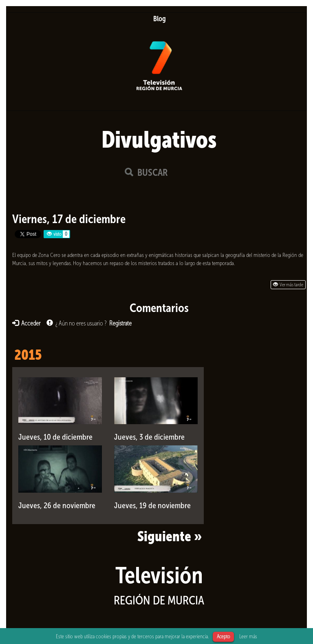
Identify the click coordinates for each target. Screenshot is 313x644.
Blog (160, 19)
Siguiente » (170, 536)
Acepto (223, 636)
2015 (28, 355)
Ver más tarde (288, 285)
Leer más (248, 636)
